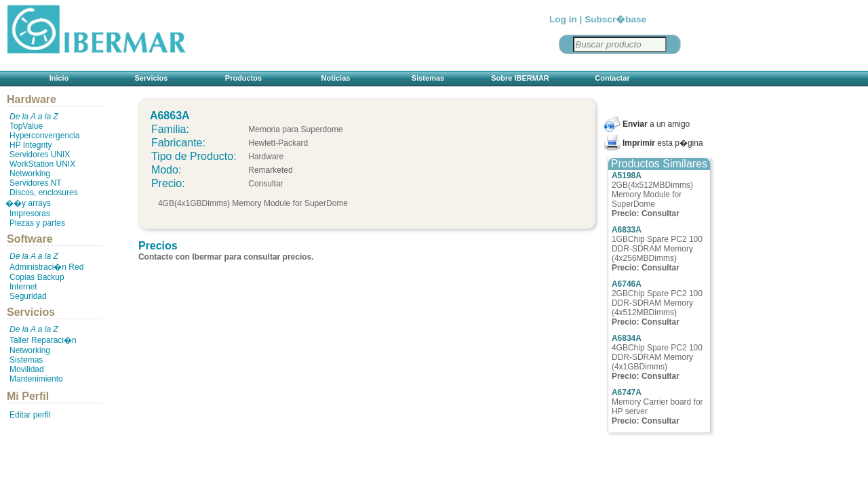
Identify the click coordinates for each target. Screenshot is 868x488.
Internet (23, 287)
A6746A (627, 284)
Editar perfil (30, 415)
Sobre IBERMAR (520, 78)
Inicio (59, 78)
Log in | (566, 19)
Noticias (336, 78)
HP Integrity (31, 145)
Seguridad (28, 296)
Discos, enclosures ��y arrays (42, 198)
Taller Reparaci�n (43, 340)
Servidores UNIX (40, 155)
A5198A (627, 176)
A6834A (627, 338)
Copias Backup (37, 277)
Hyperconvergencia (44, 136)
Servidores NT (36, 183)
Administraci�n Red (46, 267)
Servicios (152, 78)
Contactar (612, 78)
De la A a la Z (34, 117)
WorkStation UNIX (42, 164)
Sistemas (428, 78)
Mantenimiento (36, 379)
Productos (243, 78)
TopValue (26, 126)
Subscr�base (615, 19)
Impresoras (30, 213)
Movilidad (27, 369)
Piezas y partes (37, 223)
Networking (30, 174)
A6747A (627, 392)
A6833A (627, 230)
